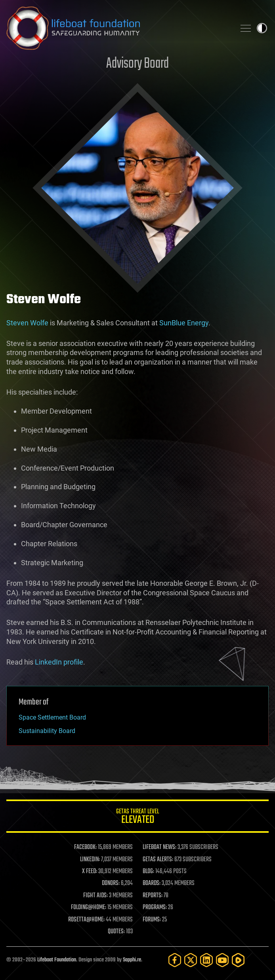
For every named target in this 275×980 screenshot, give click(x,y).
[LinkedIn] (206, 960)
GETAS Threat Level (137, 818)
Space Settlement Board (52, 717)
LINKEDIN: (90, 860)
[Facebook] (175, 960)
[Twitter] (191, 960)
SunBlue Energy (184, 323)
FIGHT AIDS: (95, 896)
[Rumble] (238, 960)
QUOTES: (116, 932)
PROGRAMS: (155, 908)
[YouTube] (222, 960)
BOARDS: (152, 883)
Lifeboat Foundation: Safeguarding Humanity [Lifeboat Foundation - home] (118, 28)
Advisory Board (137, 64)
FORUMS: (152, 920)
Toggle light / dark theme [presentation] (262, 28)
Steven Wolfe (27, 323)
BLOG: (148, 872)
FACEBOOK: (85, 847)
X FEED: (90, 872)
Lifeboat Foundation (57, 960)
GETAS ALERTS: (158, 860)
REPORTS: (153, 896)
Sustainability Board (47, 731)
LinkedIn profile (59, 662)
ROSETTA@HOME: (86, 920)
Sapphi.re (132, 960)
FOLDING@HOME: (89, 908)
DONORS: (111, 883)
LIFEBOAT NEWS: (159, 847)
